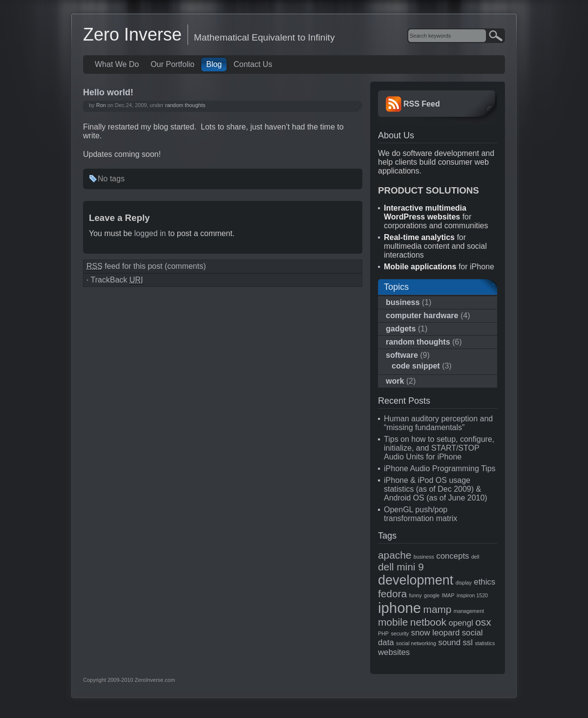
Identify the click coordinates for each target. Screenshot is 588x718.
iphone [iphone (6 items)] (399, 608)
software (402, 355)
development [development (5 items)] (416, 580)
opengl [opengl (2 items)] (461, 623)
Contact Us (253, 64)
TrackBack (117, 280)
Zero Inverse (132, 34)
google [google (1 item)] (432, 595)
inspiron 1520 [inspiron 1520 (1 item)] (472, 595)
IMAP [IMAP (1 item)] (448, 595)
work (395, 381)
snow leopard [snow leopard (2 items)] (436, 633)
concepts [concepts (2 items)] (452, 556)
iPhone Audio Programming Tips (440, 468)
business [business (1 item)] (424, 557)
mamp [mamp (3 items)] (438, 609)
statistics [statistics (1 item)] (485, 643)
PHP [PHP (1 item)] (383, 633)
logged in (150, 233)
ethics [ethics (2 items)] (484, 582)
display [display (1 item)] (464, 583)
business (403, 302)
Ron (101, 105)
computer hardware (422, 315)
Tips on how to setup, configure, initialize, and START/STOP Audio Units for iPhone (439, 448)
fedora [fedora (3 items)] (392, 594)
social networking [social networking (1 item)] (416, 643)
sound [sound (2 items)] (449, 642)
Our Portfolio (172, 64)
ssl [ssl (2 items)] (468, 642)
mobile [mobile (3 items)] (393, 622)
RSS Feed (422, 104)
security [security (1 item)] (400, 633)
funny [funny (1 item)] (416, 595)
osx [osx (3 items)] (483, 622)
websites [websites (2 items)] (394, 652)
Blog (214, 64)
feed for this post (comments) (146, 266)
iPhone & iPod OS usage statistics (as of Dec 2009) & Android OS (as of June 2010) (436, 489)
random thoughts (185, 105)
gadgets (401, 329)
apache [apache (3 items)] (395, 555)
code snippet (416, 366)
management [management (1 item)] (469, 611)
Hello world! (108, 92)
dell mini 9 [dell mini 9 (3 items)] (401, 567)
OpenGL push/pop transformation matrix (420, 514)
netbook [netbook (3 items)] (428, 622)
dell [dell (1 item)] (475, 557)
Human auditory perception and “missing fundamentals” (438, 423)
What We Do (117, 64)
